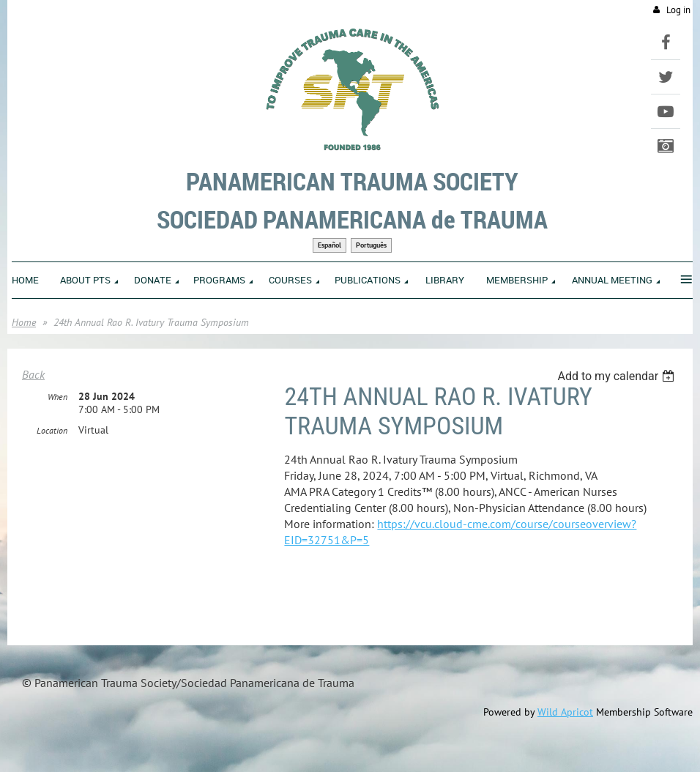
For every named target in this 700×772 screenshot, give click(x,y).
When (57, 397)
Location (52, 430)
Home (24, 322)
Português (371, 245)
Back (33, 374)
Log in (678, 10)
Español (329, 245)
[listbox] (618, 376)
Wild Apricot (565, 712)
